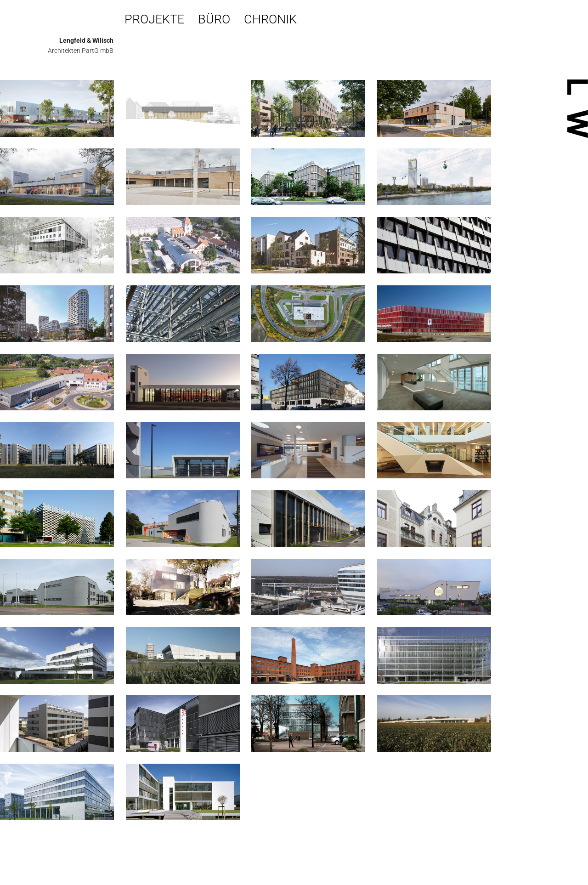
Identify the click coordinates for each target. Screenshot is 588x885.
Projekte (154, 19)
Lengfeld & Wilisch (86, 40)
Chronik (270, 19)
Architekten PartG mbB (81, 51)
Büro (214, 19)
